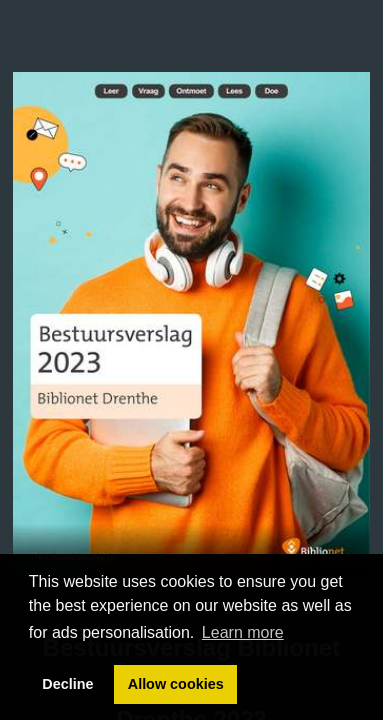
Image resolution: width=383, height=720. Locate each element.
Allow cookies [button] (176, 684)
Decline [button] (67, 684)
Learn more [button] (243, 632)
